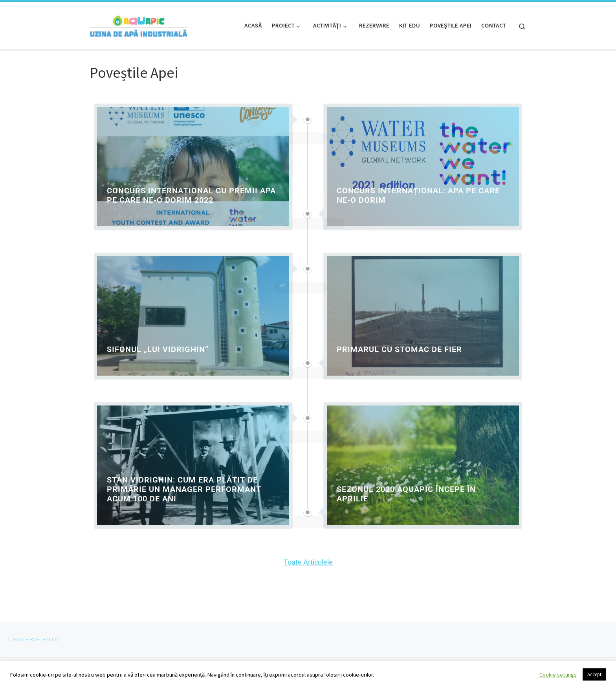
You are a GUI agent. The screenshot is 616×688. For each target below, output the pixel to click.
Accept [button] (594, 674)
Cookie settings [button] (558, 675)
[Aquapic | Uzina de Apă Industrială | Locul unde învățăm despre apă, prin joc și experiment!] (139, 24)
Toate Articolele (308, 562)
